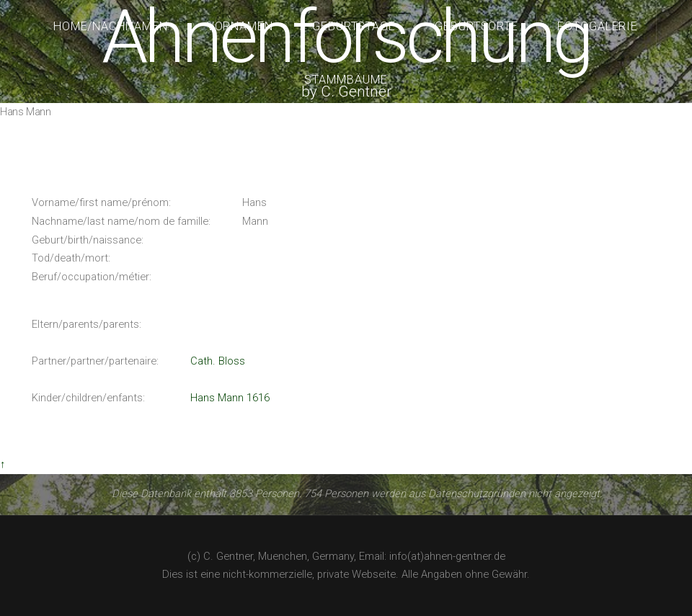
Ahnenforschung (346, 37)
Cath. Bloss (218, 361)
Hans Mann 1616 (230, 398)
